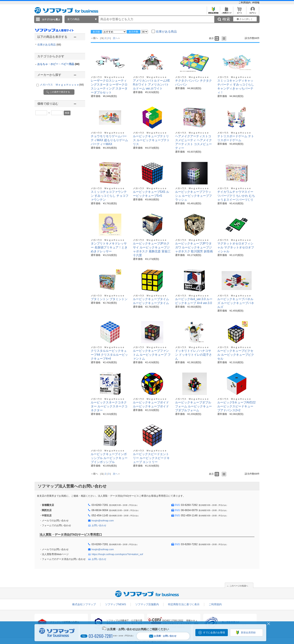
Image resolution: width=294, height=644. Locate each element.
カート (240, 12)
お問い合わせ (99, 525)
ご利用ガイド (226, 12)
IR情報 (256, 3)
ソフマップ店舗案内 (147, 604)
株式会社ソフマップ (84, 604)
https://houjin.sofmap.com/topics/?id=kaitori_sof (117, 554)
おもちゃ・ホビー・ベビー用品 (58, 64)
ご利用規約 (245, 3)
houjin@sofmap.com (103, 521)
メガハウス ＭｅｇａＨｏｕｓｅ (62, 85)
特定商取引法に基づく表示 (184, 604)
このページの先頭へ (239, 586)
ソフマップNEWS (115, 604)
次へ (115, 38)
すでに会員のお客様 (214, 632)
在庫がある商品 (49, 45)
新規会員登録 (213, 12)
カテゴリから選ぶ (51, 19)
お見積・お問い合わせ (163, 636)
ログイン (253, 12)
